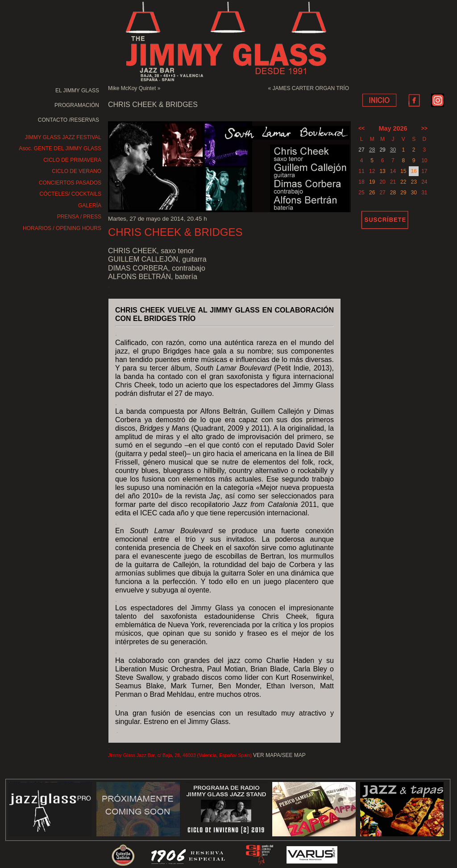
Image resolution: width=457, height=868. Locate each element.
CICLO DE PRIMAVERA (72, 160)
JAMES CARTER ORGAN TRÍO (311, 88)
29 (403, 193)
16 (413, 171)
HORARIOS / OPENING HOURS (62, 228)
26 (372, 193)
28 (372, 150)
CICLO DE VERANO (77, 171)
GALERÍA (90, 206)
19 (372, 182)
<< (361, 128)
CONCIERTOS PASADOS (70, 183)
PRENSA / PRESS (79, 217)
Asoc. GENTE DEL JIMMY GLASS (60, 148)
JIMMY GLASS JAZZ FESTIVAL (63, 137)
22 (403, 182)
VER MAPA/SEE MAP (279, 755)
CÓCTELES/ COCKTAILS (71, 194)
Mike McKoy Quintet (132, 88)
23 (413, 182)
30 (393, 150)
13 (382, 171)
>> (424, 128)
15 (403, 171)
